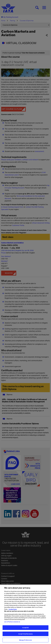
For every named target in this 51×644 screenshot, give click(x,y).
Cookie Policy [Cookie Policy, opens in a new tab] (13, 609)
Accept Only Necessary (25, 634)
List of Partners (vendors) (12, 622)
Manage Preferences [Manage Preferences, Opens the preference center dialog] (25, 640)
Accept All (25, 628)
